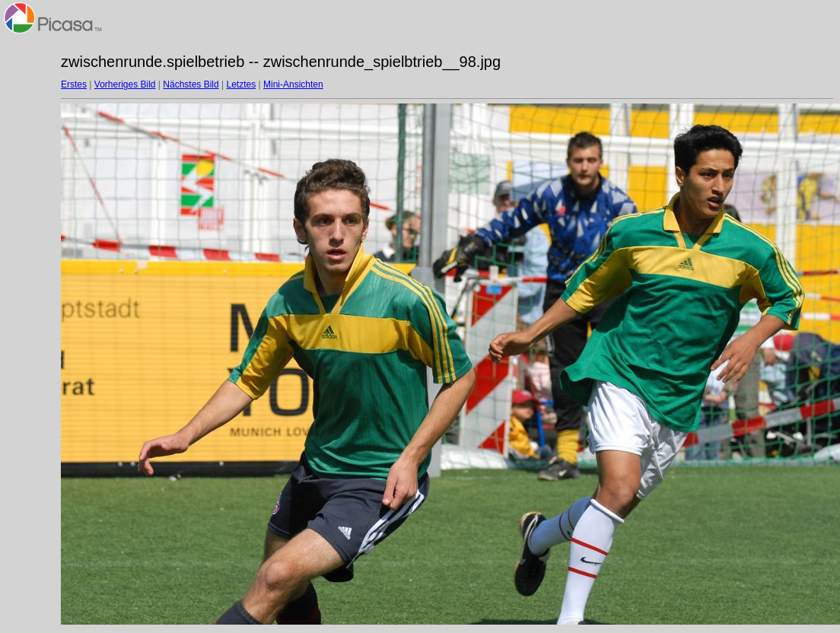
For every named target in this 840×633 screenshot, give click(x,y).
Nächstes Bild (191, 84)
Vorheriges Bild (125, 84)
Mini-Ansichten (293, 84)
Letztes (242, 84)
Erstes (74, 84)
